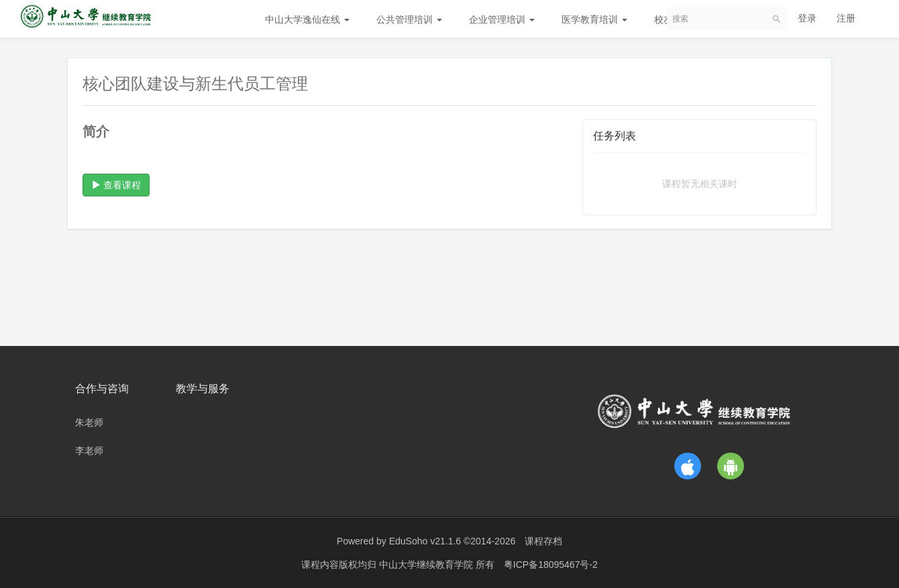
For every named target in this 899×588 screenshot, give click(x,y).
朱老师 (89, 422)
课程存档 (543, 541)
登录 (807, 18)
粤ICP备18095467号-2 (551, 565)
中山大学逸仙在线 (307, 19)
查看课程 (116, 185)
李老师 (89, 451)
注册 (846, 18)
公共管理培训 (409, 19)
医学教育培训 (594, 19)
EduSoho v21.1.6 (425, 541)
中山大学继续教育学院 (427, 565)
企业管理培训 (502, 19)
